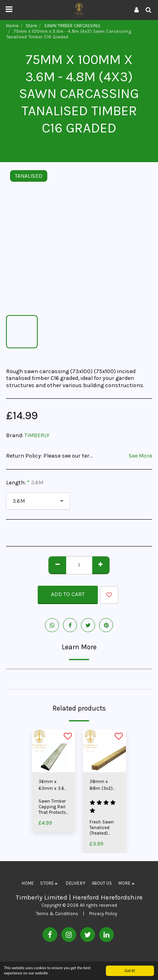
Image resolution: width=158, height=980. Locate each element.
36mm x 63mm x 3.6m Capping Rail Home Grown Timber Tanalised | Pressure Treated (54, 786)
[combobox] (38, 501)
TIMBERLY (37, 435)
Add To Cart (68, 594)
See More (140, 456)
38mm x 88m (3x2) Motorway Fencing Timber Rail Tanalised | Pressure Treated (101, 786)
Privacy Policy (103, 914)
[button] (9, 9)
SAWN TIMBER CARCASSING (72, 26)
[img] (54, 751)
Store (31, 26)
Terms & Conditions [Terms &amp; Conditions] (57, 914)
